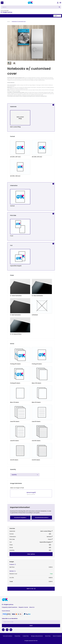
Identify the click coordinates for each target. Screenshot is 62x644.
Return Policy (48, 636)
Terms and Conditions (8, 636)
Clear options (31, 554)
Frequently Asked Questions (10, 607)
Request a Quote (23, 607)
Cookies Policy (26, 636)
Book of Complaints (57, 636)
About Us (32, 607)
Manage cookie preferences (37, 636)
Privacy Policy (17, 636)
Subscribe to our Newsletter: (10, 618)
